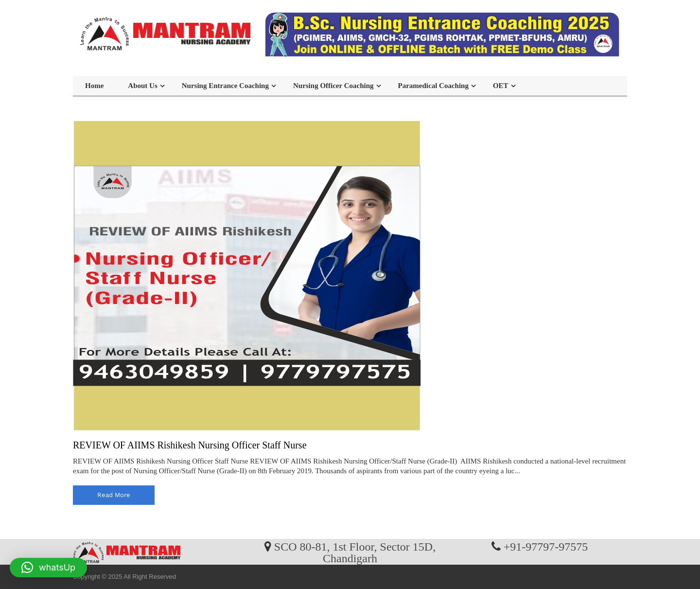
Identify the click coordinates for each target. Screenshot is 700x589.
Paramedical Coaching (433, 86)
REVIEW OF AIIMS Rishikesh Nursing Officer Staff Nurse (190, 445)
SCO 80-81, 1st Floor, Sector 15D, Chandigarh (355, 552)
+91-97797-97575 (546, 546)
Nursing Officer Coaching (333, 86)
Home (94, 86)
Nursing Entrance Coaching (225, 86)
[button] (48, 568)
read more (114, 495)
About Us (142, 86)
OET (501, 86)
